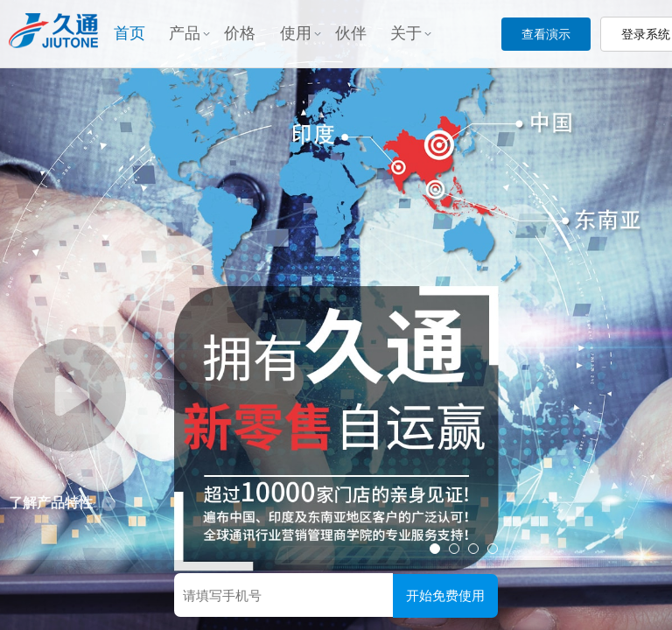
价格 (240, 33)
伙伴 (351, 33)
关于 (411, 33)
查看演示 (546, 34)
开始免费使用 (445, 595)
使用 (301, 33)
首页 (129, 33)
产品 (189, 33)
